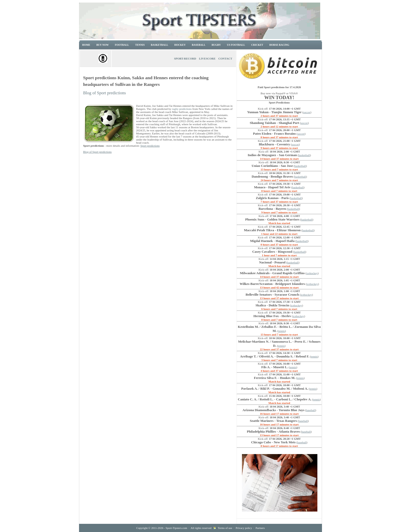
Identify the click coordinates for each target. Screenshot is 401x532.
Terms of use (225, 528)
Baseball (199, 45)
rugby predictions (182, 109)
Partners (260, 528)
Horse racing (279, 45)
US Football (236, 45)
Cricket (257, 45)
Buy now (103, 45)
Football (122, 45)
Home (86, 45)
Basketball (160, 45)
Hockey (180, 45)
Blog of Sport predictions (104, 93)
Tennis (140, 45)
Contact (225, 59)
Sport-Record (185, 59)
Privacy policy (244, 528)
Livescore (207, 59)
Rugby (216, 45)
